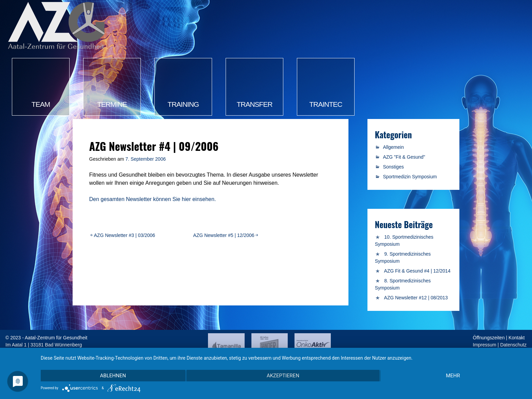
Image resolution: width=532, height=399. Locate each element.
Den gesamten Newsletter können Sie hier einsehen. (153, 199)
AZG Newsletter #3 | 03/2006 (125, 235)
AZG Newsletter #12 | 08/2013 (416, 298)
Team (41, 104)
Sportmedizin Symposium (410, 177)
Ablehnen (113, 376)
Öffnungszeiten (489, 338)
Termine (112, 104)
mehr (453, 376)
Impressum (485, 345)
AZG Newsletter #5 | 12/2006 (224, 235)
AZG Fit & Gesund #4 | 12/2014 (417, 271)
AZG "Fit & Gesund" (404, 157)
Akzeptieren (283, 376)
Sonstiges (393, 167)
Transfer (254, 104)
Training (183, 104)
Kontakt (517, 338)
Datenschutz (513, 345)
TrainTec (326, 104)
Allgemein (393, 147)
